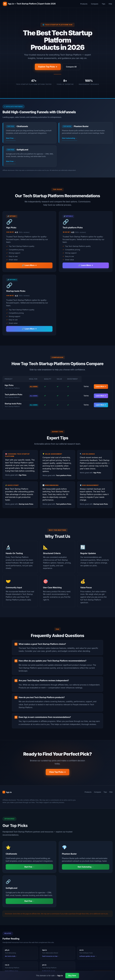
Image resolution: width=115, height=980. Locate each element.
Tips (104, 4)
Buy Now (72, 976)
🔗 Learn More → (29, 265)
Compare (95, 4)
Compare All (71, 67)
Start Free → (11, 138)
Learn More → (101, 386)
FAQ (110, 4)
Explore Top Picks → (48, 67)
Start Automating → (70, 138)
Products (84, 4)
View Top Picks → (58, 772)
